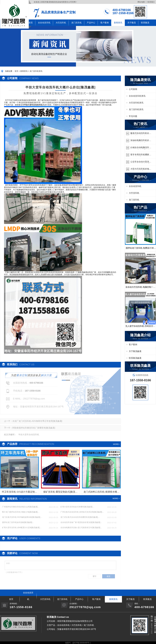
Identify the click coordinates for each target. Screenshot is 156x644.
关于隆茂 (132, 23)
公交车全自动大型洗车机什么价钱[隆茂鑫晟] (141, 162)
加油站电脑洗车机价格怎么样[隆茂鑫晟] (141, 141)
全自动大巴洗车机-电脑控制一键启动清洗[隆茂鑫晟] (140, 288)
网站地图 (141, 2)
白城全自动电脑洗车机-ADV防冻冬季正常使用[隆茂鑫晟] (140, 148)
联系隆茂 (145, 23)
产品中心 (91, 23)
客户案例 (105, 23)
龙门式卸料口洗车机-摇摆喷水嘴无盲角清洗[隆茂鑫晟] (101, 493)
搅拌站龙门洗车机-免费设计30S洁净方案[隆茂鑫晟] (140, 249)
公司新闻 (133, 89)
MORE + (116, 498)
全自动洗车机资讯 (137, 96)
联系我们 (151, 2)
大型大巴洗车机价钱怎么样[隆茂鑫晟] (141, 169)
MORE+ (116, 444)
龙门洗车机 (76, 23)
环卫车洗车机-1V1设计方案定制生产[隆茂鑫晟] (19, 493)
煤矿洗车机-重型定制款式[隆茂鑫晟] (60, 493)
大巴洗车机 (61, 23)
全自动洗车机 (44, 23)
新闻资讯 (118, 23)
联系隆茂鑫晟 (135, 358)
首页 (16, 71)
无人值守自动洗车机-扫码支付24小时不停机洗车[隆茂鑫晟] (140, 327)
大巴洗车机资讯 (136, 103)
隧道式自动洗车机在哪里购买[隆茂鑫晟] (141, 134)
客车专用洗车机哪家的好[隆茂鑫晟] (141, 155)
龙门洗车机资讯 (36, 71)
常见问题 (133, 116)
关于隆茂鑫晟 (135, 351)
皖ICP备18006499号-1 (82, 643)
